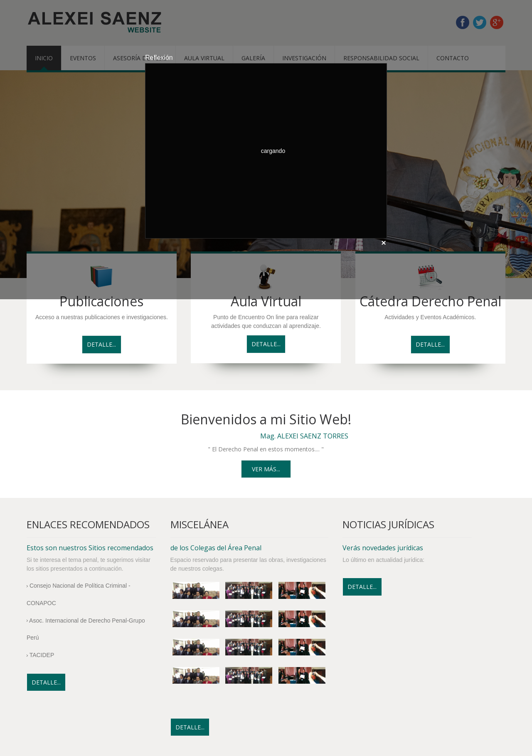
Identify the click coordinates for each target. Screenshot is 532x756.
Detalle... (101, 344)
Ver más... (266, 469)
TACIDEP (40, 655)
